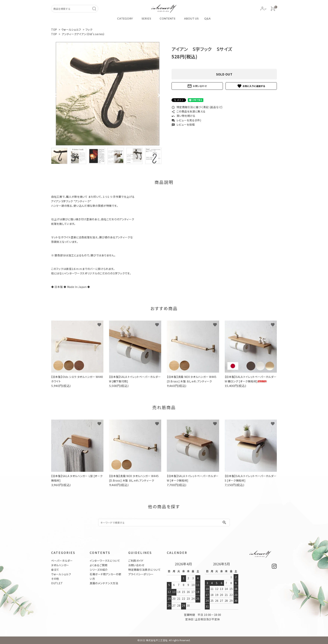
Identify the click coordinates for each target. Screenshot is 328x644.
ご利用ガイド (136, 561)
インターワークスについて (105, 561)
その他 (55, 579)
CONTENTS (168, 18)
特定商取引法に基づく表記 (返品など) (197, 107)
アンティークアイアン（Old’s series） (83, 34)
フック (89, 29)
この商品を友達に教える (188, 111)
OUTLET (57, 583)
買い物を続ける (183, 116)
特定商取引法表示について (144, 570)
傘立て (55, 570)
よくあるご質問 (99, 565)
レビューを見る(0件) (186, 120)
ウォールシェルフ (71, 29)
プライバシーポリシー (141, 574)
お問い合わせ (197, 86)
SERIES (146, 18)
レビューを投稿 (183, 125)
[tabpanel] (108, 94)
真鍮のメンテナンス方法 (104, 583)
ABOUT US (191, 18)
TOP (54, 29)
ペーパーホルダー (62, 561)
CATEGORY (125, 18)
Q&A (207, 18)
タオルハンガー (60, 565)
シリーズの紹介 (99, 570)
